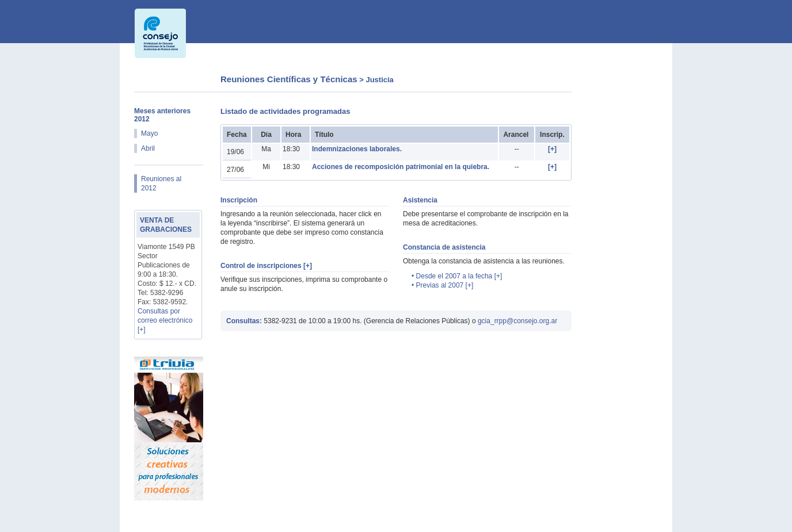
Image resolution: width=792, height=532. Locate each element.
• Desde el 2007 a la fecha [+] (457, 276)
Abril (148, 148)
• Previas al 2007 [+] (442, 285)
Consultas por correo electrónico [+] (165, 320)
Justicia (379, 80)
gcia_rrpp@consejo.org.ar (517, 321)
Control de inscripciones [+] (266, 266)
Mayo (149, 133)
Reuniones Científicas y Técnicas (289, 79)
